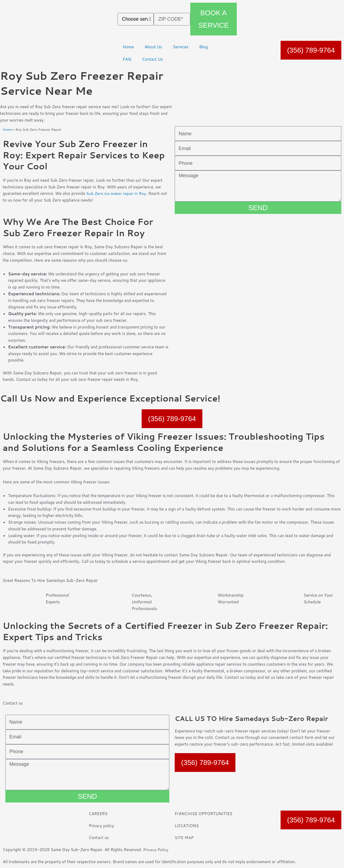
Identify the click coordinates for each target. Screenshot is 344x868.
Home (128, 47)
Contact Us (152, 59)
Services (181, 47)
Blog (203, 47)
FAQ (127, 59)
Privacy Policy (156, 850)
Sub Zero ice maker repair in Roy (117, 193)
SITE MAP (184, 838)
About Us (153, 47)
